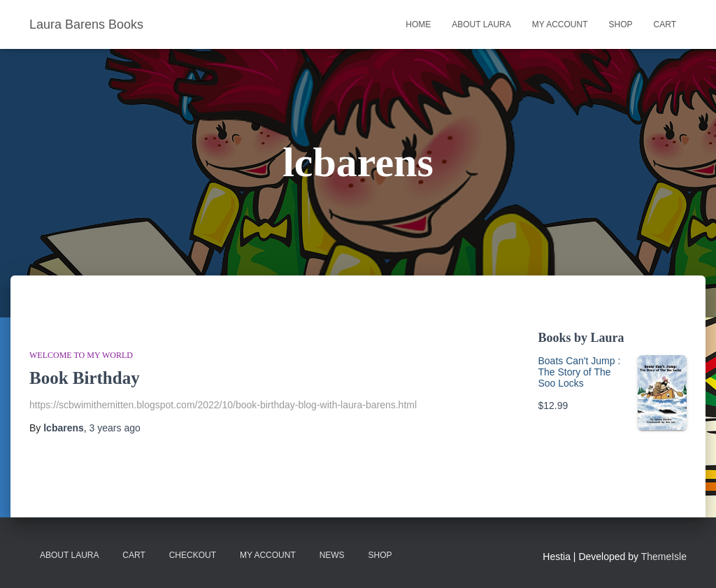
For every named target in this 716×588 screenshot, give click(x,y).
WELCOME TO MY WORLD (81, 355)
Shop (621, 24)
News (332, 555)
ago (115, 428)
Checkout (193, 555)
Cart (665, 24)
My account (560, 24)
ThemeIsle (664, 557)
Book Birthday (85, 378)
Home (418, 24)
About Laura (481, 24)
